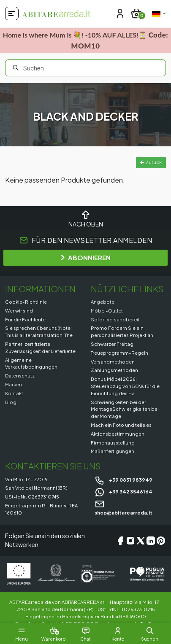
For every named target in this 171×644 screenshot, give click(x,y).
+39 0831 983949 (123, 480)
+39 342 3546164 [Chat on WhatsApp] (123, 491)
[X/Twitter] (141, 540)
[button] (150, 631)
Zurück (151, 162)
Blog (11, 402)
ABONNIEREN (86, 257)
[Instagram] (130, 540)
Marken (14, 384)
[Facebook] (120, 540)
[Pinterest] (161, 540)
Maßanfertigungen (113, 451)
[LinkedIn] (151, 540)
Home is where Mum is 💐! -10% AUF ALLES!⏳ (85, 40)
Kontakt (14, 393)
